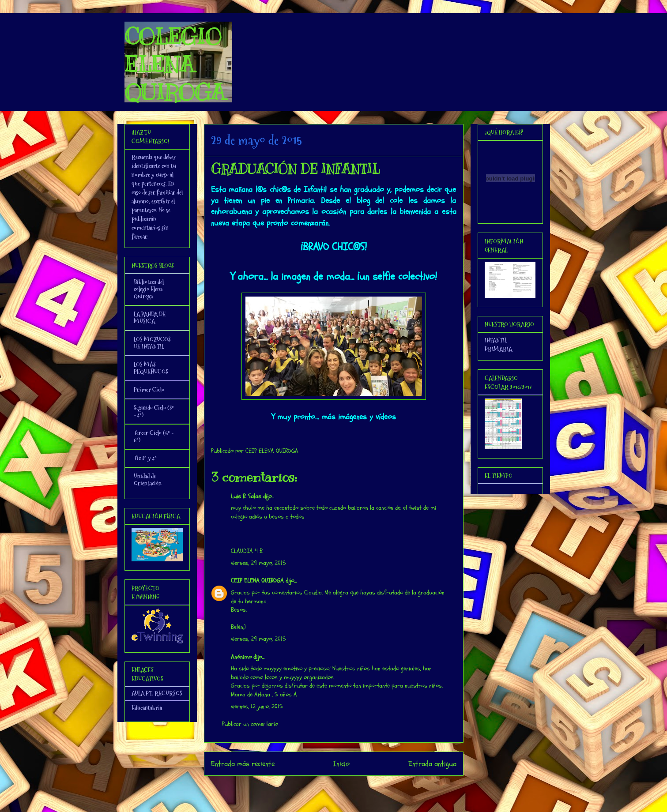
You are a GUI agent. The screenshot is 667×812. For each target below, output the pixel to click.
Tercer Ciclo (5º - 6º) (154, 436)
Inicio (341, 764)
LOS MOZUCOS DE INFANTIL (152, 343)
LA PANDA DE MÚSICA (150, 318)
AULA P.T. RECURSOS (157, 693)
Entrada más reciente (243, 764)
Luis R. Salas (246, 496)
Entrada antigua (432, 764)
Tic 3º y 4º (145, 458)
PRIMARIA (498, 349)
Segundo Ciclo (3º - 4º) (154, 411)
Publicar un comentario (250, 724)
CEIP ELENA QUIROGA (257, 581)
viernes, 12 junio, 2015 (257, 706)
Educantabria (147, 708)
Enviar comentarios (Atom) (351, 788)
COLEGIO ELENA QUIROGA (175, 64)
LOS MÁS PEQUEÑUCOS (151, 368)
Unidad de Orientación (148, 480)
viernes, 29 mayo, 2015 (258, 563)
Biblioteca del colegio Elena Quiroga (149, 289)
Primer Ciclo (149, 390)
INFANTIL (496, 340)
